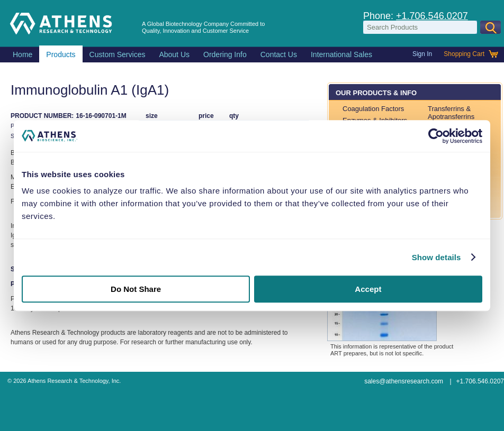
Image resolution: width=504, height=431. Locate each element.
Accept (368, 289)
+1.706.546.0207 (432, 16)
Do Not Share (136, 289)
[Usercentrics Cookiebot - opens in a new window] (436, 136)
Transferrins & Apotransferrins (451, 113)
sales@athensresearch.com (404, 381)
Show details (436, 257)
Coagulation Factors (373, 109)
